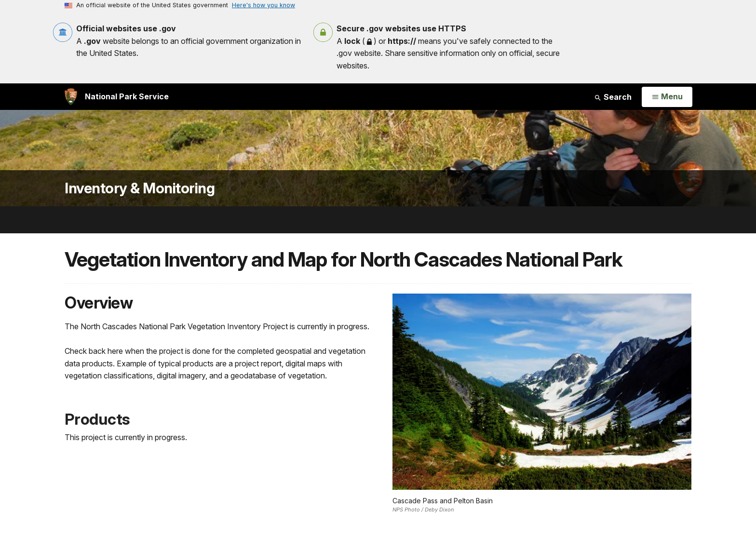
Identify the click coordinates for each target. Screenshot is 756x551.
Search (613, 97)
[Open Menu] (667, 97)
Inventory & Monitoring (140, 188)
